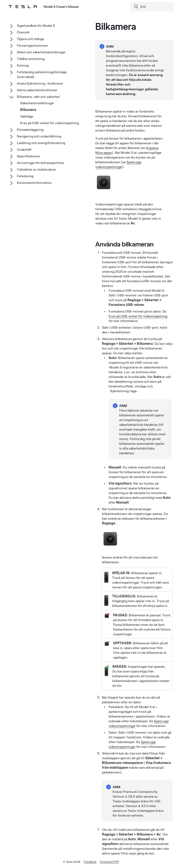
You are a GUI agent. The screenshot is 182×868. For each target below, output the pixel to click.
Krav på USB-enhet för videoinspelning (138, 316)
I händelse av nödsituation (36, 169)
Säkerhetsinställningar (37, 103)
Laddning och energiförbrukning (41, 143)
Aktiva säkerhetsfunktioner (37, 90)
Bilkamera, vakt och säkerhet (38, 97)
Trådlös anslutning (31, 59)
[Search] (153, 7)
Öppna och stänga (30, 39)
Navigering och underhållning (39, 136)
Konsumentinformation (34, 183)
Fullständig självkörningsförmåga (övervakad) (42, 74)
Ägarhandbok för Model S (36, 26)
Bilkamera (28, 110)
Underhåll (24, 150)
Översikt (23, 32)
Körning (23, 65)
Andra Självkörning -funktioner (40, 83)
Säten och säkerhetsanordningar (41, 52)
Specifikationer (28, 156)
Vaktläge (27, 116)
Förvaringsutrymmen (32, 45)
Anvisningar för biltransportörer (41, 163)
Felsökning (25, 176)
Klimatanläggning (30, 130)
